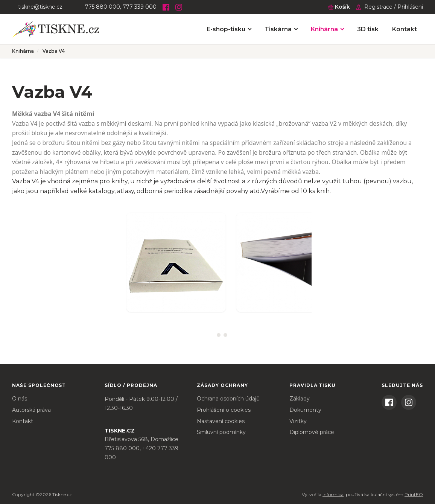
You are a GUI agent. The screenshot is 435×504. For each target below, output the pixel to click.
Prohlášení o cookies (224, 410)
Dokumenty (305, 410)
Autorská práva (31, 410)
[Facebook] (166, 7)
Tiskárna (278, 29)
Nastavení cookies (221, 421)
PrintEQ (414, 494)
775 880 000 (103, 7)
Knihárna (324, 29)
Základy (300, 399)
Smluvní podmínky (221, 432)
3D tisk (368, 29)
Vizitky (298, 421)
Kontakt (405, 29)
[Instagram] (179, 7)
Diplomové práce (312, 432)
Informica (333, 494)
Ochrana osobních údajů (228, 399)
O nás (20, 399)
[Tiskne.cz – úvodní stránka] (56, 29)
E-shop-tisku (226, 29)
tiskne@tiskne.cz (40, 7)
